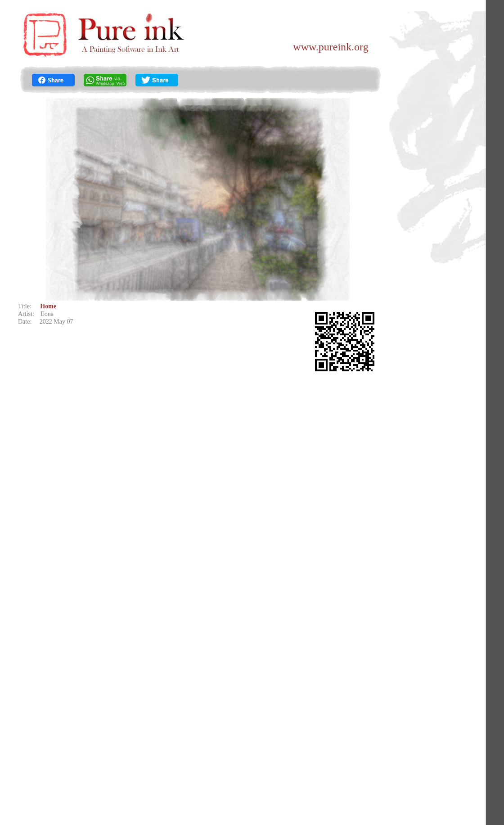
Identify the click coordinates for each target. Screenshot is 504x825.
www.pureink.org (331, 47)
